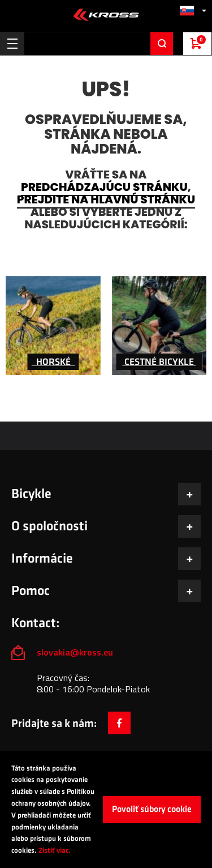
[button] (193, 10)
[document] (106, 810)
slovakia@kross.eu (76, 652)
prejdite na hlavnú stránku (106, 199)
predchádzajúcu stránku (104, 187)
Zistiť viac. (55, 850)
